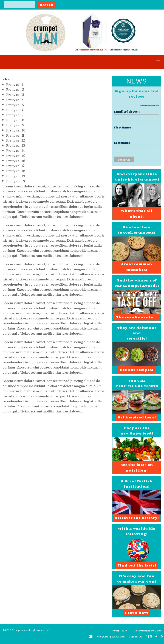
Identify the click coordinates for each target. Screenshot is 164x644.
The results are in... (137, 317)
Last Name (122, 143)
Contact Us (135, 636)
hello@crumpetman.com (107, 637)
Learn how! (137, 613)
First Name (122, 128)
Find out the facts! (137, 565)
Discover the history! (137, 518)
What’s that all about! (137, 214)
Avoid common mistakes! (137, 267)
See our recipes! (137, 370)
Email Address (127, 111)
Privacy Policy (119, 630)
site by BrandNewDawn (148, 630)
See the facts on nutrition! (137, 468)
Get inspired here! (137, 417)
